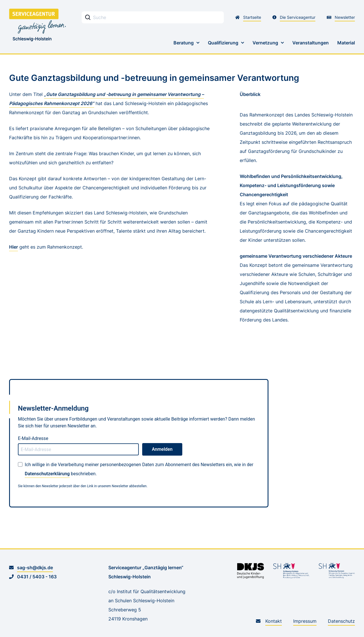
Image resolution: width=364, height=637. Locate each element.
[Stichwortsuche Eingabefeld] (153, 17)
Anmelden (162, 449)
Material (346, 43)
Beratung (184, 43)
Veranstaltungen (311, 43)
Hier (14, 247)
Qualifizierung (223, 43)
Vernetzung (265, 43)
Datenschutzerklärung (47, 474)
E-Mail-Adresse (33, 438)
